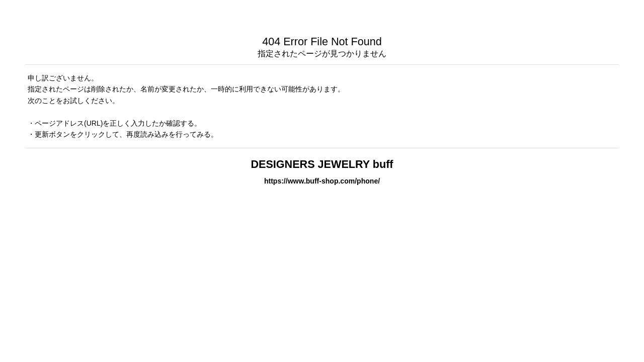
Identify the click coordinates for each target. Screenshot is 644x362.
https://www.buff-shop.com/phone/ (322, 181)
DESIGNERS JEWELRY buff (322, 164)
